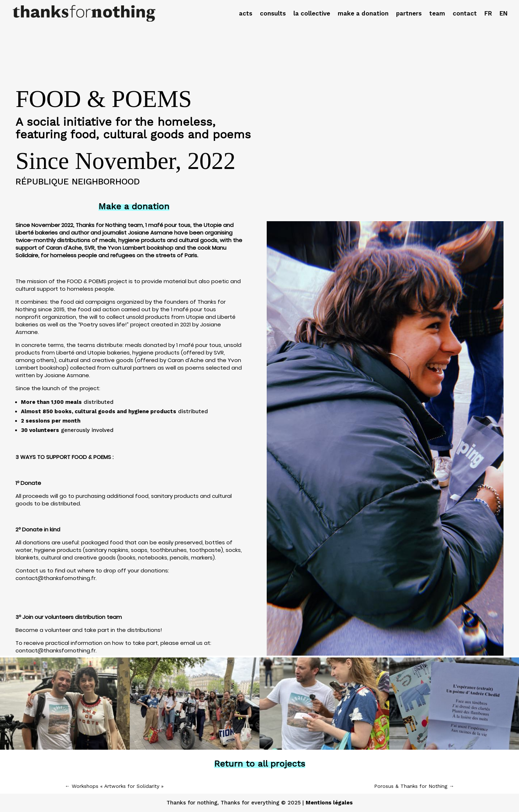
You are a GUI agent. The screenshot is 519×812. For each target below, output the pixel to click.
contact (465, 14)
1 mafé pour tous (199, 345)
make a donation (363, 14)
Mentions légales (329, 803)
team (437, 14)
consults (273, 14)
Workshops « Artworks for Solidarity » (114, 786)
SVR (219, 353)
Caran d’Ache (186, 360)
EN (504, 14)
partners (409, 14)
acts (246, 14)
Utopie (97, 353)
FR (488, 14)
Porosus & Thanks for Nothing (414, 786)
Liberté (65, 353)
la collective (312, 14)
